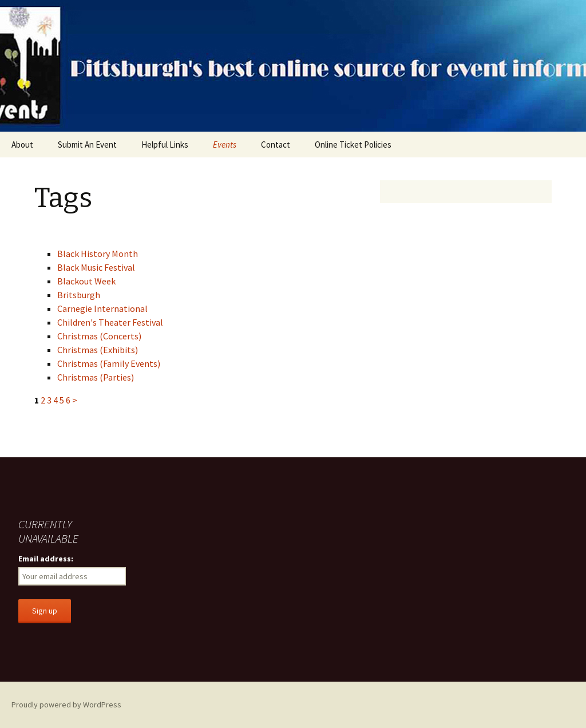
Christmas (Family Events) (109, 363)
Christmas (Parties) (96, 377)
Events (225, 145)
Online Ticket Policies (353, 145)
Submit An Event (87, 145)
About (22, 145)
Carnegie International (102, 308)
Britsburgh (79, 295)
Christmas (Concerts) (99, 336)
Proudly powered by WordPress (66, 705)
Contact (276, 145)
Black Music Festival (96, 267)
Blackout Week (86, 281)
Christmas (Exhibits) (98, 350)
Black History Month (98, 254)
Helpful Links (165, 145)
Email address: (46, 559)
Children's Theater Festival (110, 322)
